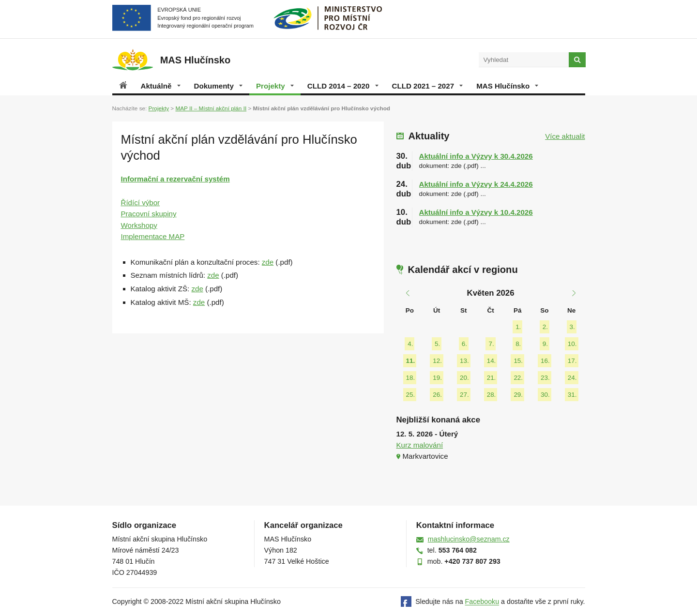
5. (437, 344)
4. (410, 344)
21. (492, 378)
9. (545, 344)
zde (268, 262)
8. (518, 344)
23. (545, 378)
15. (518, 361)
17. (572, 361)
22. (518, 378)
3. (572, 327)
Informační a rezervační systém (175, 179)
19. (437, 378)
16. (545, 361)
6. (464, 344)
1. (518, 327)
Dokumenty (218, 86)
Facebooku (482, 602)
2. (545, 327)
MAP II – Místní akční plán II (211, 108)
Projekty (275, 86)
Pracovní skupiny (149, 214)
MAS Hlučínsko (507, 86)
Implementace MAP (153, 236)
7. (491, 344)
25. (411, 395)
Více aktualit (565, 136)
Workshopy (139, 225)
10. (572, 344)
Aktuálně (161, 86)
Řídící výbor (141, 203)
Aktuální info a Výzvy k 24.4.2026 (476, 184)
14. (492, 361)
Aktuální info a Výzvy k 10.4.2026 (476, 212)
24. (572, 378)
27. (464, 395)
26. (437, 395)
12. (437, 361)
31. (572, 395)
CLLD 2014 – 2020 (343, 86)
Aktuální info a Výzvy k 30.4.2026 (476, 156)
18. (411, 378)
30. (545, 395)
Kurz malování (420, 445)
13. (464, 361)
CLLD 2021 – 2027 (428, 86)
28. (492, 395)
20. (464, 378)
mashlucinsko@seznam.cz (469, 539)
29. (518, 395)
